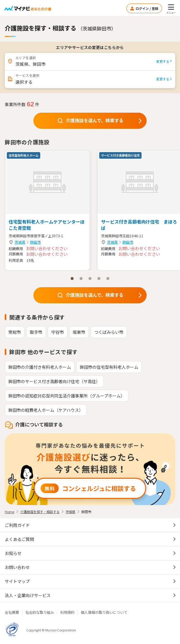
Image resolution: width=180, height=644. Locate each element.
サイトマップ (17, 581)
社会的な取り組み (40, 612)
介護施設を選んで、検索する (100, 120)
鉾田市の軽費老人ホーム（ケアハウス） (46, 410)
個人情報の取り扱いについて (104, 612)
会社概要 (12, 612)
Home (10, 512)
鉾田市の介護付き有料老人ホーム (40, 367)
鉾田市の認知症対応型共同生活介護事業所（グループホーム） (67, 396)
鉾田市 (35, 242)
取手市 (36, 332)
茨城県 (20, 242)
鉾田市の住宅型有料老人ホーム (109, 367)
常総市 (15, 332)
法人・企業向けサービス (28, 595)
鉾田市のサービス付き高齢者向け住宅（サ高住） (54, 381)
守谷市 (58, 332)
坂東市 (79, 332)
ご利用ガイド (17, 525)
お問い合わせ (17, 567)
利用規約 (67, 612)
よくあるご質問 (19, 539)
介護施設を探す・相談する (40, 512)
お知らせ (13, 553)
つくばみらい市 (109, 332)
